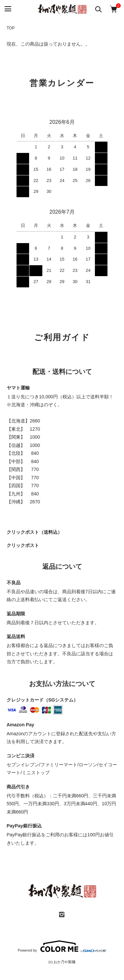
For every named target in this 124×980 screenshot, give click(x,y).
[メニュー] (7, 9)
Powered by (62, 946)
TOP (11, 28)
